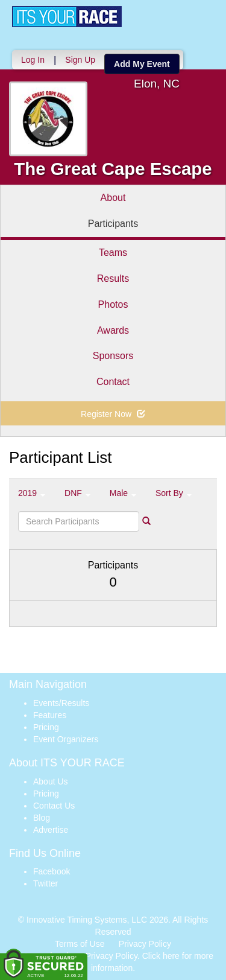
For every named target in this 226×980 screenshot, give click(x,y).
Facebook (52, 871)
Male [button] (123, 493)
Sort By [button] (174, 493)
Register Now (113, 414)
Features (50, 715)
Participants (113, 224)
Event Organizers (66, 739)
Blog (42, 818)
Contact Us (54, 806)
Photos (113, 304)
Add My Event (142, 64)
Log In (33, 60)
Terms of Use (80, 944)
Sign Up (80, 60)
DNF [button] (77, 493)
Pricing (46, 727)
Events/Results (61, 703)
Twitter (46, 883)
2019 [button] (32, 493)
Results (113, 278)
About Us (51, 781)
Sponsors (113, 356)
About (113, 198)
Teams (113, 253)
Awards (113, 330)
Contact (113, 382)
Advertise (51, 830)
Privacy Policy (145, 944)
